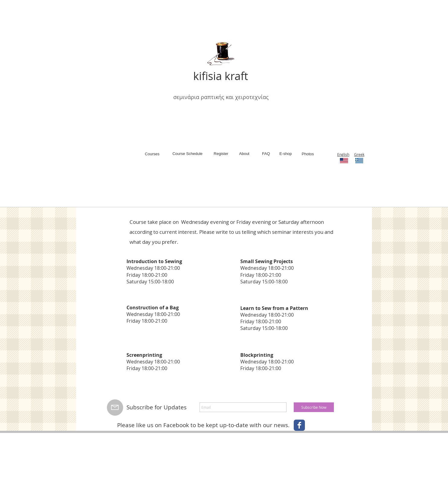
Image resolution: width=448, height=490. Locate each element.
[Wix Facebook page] (299, 425)
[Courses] (152, 154)
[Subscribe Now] (314, 407)
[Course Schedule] (187, 154)
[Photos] (308, 154)
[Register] (221, 154)
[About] (244, 154)
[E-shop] (286, 154)
